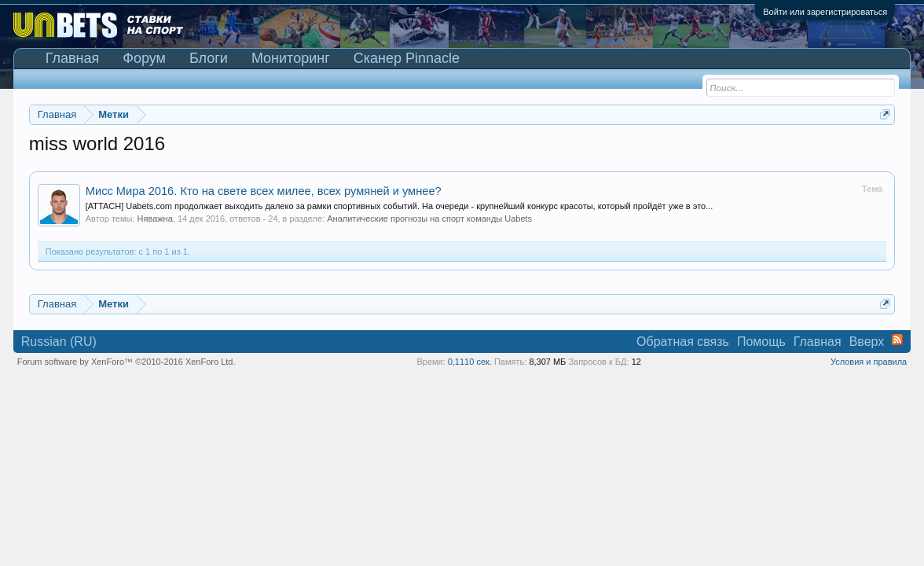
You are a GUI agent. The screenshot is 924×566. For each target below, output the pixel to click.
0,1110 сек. (470, 362)
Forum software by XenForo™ (126, 362)
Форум (144, 58)
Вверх (867, 342)
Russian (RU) (59, 342)
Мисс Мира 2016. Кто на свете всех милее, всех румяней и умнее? (264, 191)
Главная (73, 58)
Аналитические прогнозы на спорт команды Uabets (429, 219)
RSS (897, 340)
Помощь (761, 342)
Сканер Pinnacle (407, 58)
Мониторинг (291, 58)
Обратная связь (683, 342)
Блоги (209, 58)
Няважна (155, 219)
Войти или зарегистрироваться (825, 12)
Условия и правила (869, 362)
